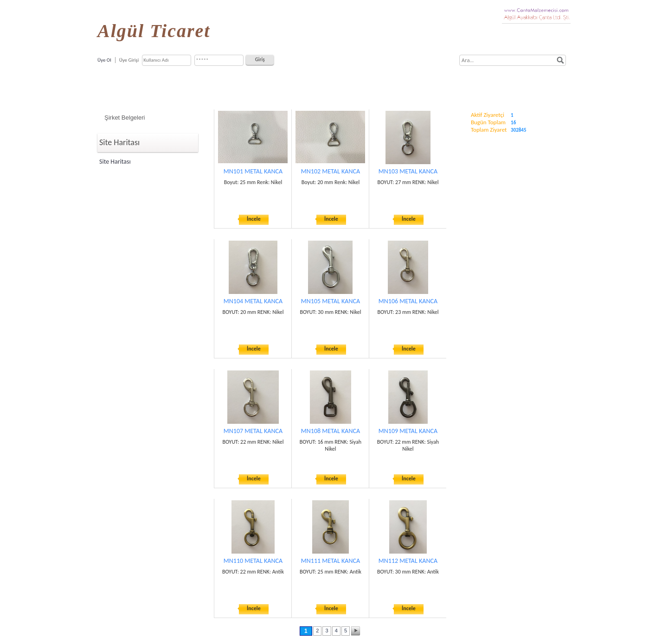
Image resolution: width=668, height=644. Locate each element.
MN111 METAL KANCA (331, 561)
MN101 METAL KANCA (253, 171)
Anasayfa (181, 85)
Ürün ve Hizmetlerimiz (280, 85)
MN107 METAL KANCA (253, 431)
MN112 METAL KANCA (408, 561)
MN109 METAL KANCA (408, 431)
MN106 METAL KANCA (408, 301)
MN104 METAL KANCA (253, 301)
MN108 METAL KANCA (331, 431)
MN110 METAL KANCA (253, 561)
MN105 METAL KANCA (331, 301)
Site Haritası (115, 162)
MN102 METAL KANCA (331, 171)
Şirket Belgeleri (125, 118)
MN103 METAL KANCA (408, 171)
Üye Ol (104, 60)
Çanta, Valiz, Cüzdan (346, 85)
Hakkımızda (223, 85)
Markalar (398, 85)
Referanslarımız (444, 85)
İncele (254, 219)
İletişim (488, 85)
